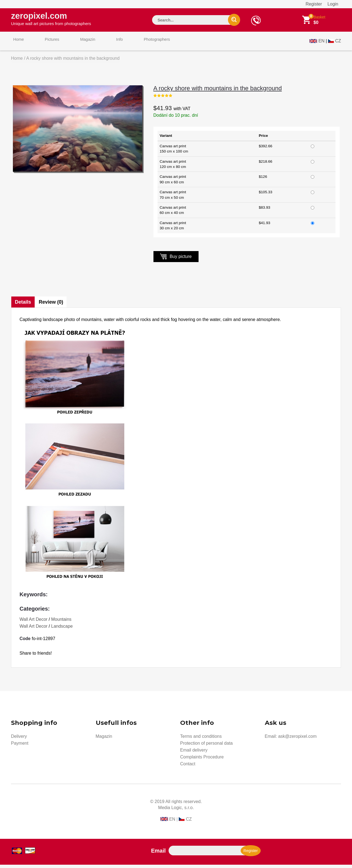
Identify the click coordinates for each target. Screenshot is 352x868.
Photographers (139, 44)
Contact (188, 767)
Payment (20, 746)
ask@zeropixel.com (297, 740)
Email (158, 854)
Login (333, 4)
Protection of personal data (206, 746)
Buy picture (176, 259)
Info (105, 44)
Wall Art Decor (34, 623)
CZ (338, 43)
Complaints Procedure (202, 760)
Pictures (46, 44)
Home (16, 44)
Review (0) (52, 305)
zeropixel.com (51, 20)
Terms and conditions (201, 740)
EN (321, 43)
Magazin (78, 44)
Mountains (61, 623)
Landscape (62, 629)
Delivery (19, 740)
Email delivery (194, 753)
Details (23, 305)
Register (314, 4)
